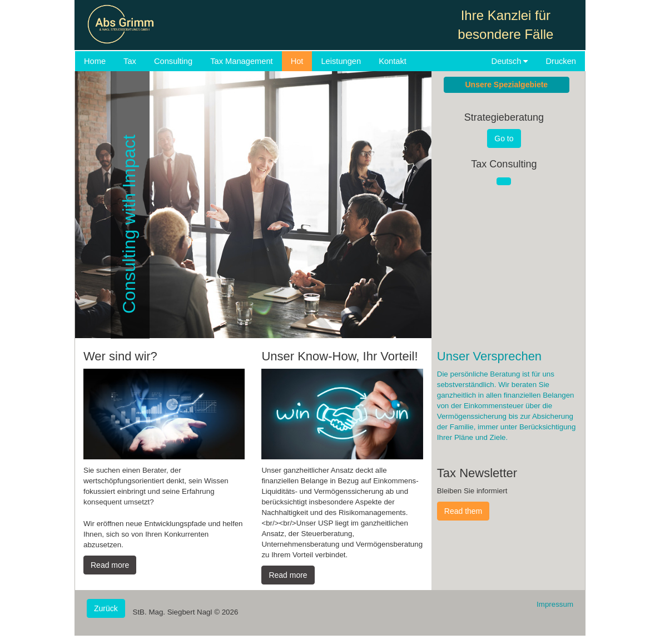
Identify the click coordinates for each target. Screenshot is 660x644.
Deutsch (510, 61)
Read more (110, 565)
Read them (463, 511)
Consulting (173, 61)
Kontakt (393, 61)
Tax (130, 61)
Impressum (555, 604)
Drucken (561, 61)
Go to (504, 138)
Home (95, 61)
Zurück (106, 608)
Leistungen (341, 61)
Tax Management (241, 61)
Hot (297, 61)
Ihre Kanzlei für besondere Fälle (505, 25)
